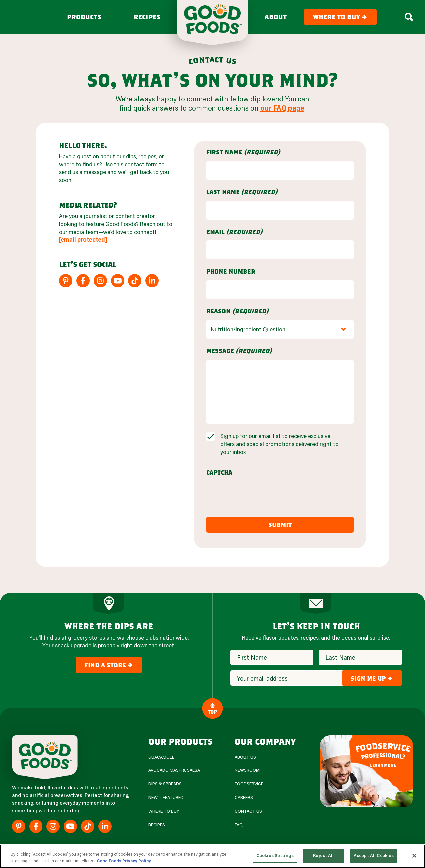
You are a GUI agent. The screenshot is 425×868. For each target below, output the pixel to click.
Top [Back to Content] (212, 708)
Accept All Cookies (374, 855)
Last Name (242, 192)
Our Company (265, 741)
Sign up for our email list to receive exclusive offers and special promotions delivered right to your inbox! (280, 444)
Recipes (147, 17)
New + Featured (166, 798)
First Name (243, 152)
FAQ (239, 825)
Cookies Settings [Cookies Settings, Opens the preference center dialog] (275, 855)
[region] (212, 856)
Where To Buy (164, 811)
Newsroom (247, 770)
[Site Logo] (45, 757)
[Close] (414, 856)
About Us (245, 757)
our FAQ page (282, 108)
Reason (237, 311)
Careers (244, 798)
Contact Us (248, 811)
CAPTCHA (219, 472)
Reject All (323, 855)
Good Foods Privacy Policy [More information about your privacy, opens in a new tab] (124, 861)
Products (84, 17)
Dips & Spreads (165, 784)
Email (234, 232)
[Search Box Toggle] (409, 17)
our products (180, 741)
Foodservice (249, 784)
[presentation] (257, 495)
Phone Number (231, 271)
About (276, 17)
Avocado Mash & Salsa (174, 770)
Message (239, 351)
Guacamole (161, 757)
